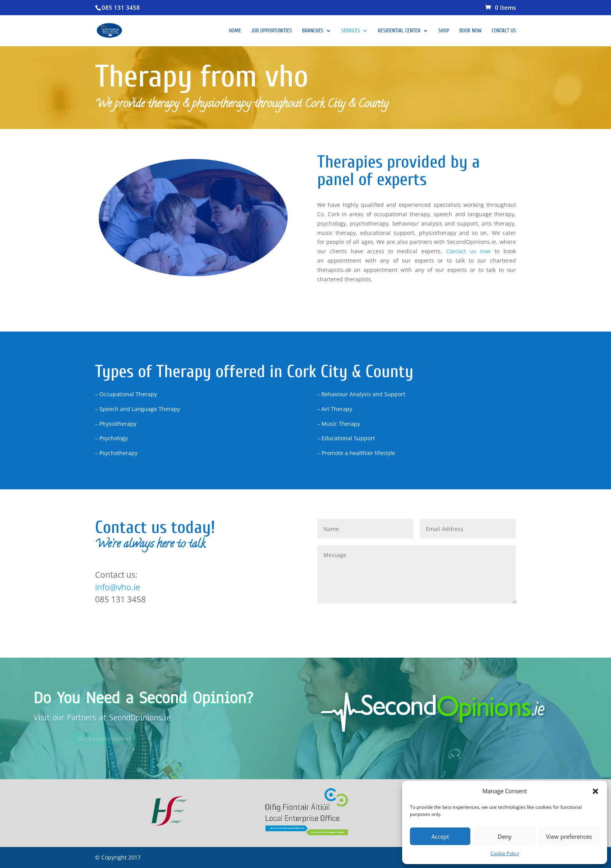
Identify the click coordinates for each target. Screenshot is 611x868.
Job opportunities (272, 31)
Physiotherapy (351, 305)
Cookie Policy (505, 853)
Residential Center (399, 31)
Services (351, 31)
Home (235, 31)
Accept (440, 836)
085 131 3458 (121, 7)
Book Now (471, 31)
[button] (595, 791)
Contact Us (504, 31)
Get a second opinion (120, 739)
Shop (444, 31)
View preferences (569, 836)
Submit (494, 616)
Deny (505, 836)
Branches (313, 31)
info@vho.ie (118, 587)
